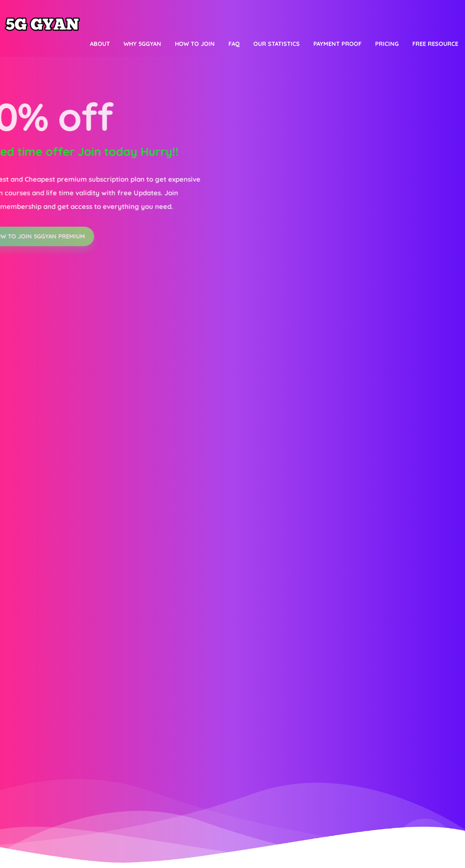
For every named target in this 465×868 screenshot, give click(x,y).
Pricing (387, 44)
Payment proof (337, 44)
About (100, 44)
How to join (195, 44)
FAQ (234, 44)
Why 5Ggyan (142, 44)
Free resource (435, 44)
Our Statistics (277, 44)
